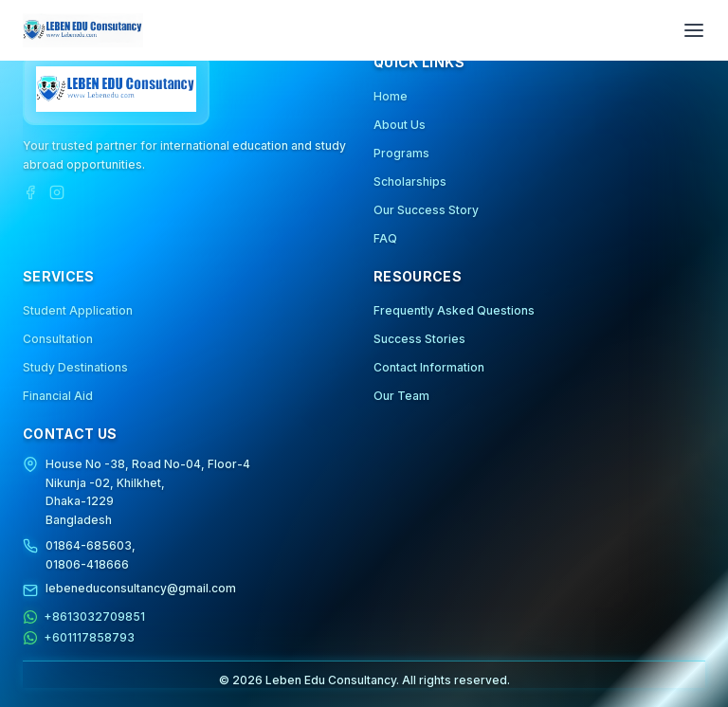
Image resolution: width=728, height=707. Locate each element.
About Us (400, 125)
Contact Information (429, 367)
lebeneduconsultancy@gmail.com (141, 588)
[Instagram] (57, 192)
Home (391, 96)
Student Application (78, 310)
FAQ (385, 238)
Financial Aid (58, 396)
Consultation (58, 339)
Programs (401, 153)
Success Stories (419, 339)
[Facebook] (30, 192)
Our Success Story (426, 210)
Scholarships (410, 181)
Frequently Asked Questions (454, 310)
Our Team (401, 396)
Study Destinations (75, 367)
